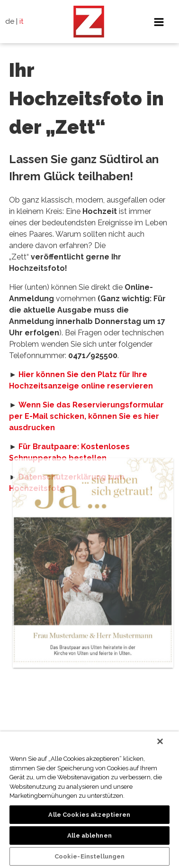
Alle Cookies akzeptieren (89, 815)
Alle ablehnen (89, 836)
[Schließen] (160, 741)
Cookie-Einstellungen (90, 856)
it (22, 21)
